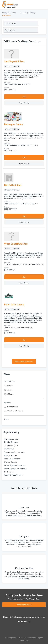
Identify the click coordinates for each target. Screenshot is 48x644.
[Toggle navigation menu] (45, 4)
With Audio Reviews (15, 411)
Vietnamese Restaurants (14, 452)
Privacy (27, 621)
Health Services (10, 455)
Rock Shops (9, 472)
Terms (20, 621)
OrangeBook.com (9, 13)
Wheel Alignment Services (15, 465)
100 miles (11, 394)
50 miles (10, 390)
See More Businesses (24, 362)
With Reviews (12, 407)
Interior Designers (12, 442)
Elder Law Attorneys (12, 459)
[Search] (42, 30)
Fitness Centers (11, 462)
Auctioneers (9, 449)
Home (6, 617)
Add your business (24, 605)
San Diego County (28, 13)
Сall (24, 97)
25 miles (10, 386)
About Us (30, 617)
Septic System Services (14, 475)
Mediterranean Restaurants (15, 468)
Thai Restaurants (11, 445)
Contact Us (40, 617)
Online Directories (17, 617)
